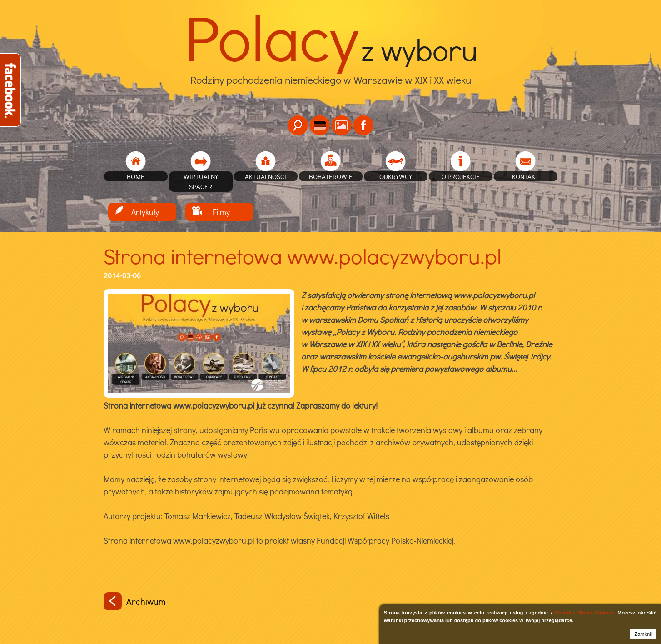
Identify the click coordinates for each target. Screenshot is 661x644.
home (136, 176)
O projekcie (461, 176)
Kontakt (525, 176)
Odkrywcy (396, 176)
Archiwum (134, 601)
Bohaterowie (331, 176)
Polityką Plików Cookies (584, 613)
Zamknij (643, 634)
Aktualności (266, 176)
